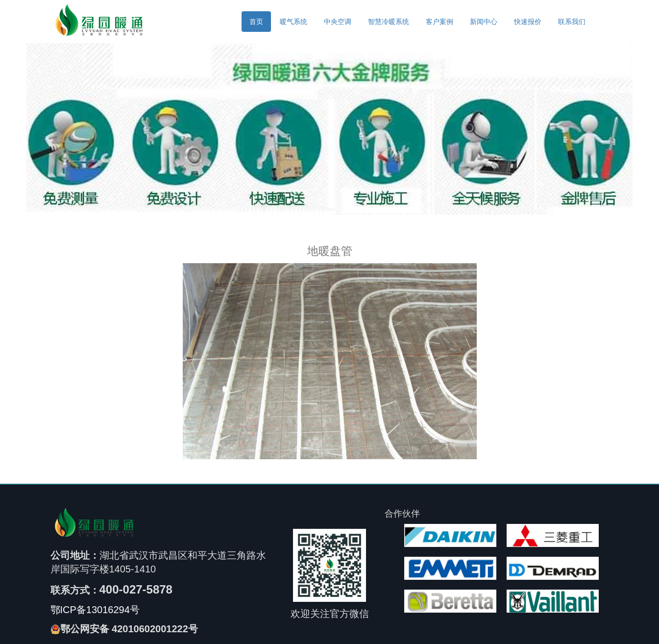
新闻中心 (484, 22)
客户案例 (439, 22)
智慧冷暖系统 (389, 22)
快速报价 (528, 22)
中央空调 (338, 22)
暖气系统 (293, 22)
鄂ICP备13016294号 (95, 610)
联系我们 (572, 22)
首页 (256, 22)
